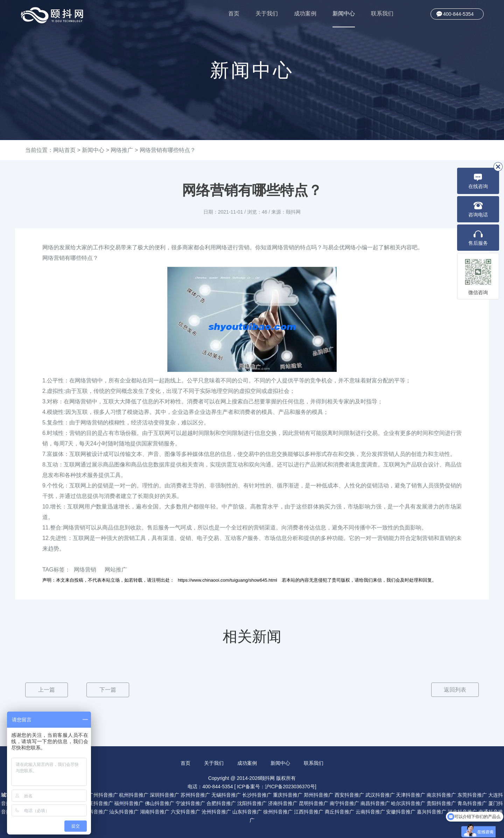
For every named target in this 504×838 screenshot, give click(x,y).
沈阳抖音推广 (252, 803)
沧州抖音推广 (216, 811)
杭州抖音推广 (134, 795)
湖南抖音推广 (155, 811)
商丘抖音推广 (339, 811)
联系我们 (382, 13)
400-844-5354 (458, 14)
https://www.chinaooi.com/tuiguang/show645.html (227, 580)
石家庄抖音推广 (96, 803)
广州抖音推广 (103, 795)
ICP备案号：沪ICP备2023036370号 (276, 786)
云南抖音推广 (370, 811)
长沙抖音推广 (257, 795)
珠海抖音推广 (93, 811)
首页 (234, 13)
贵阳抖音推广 (441, 803)
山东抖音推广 (247, 811)
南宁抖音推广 (344, 803)
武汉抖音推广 (380, 795)
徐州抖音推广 (278, 811)
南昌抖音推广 (375, 803)
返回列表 (455, 690)
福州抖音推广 (129, 803)
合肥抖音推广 (221, 803)
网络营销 (85, 570)
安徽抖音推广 (401, 811)
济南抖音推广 (283, 803)
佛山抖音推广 (160, 803)
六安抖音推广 (185, 811)
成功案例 (305, 13)
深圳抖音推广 (164, 795)
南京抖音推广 (441, 795)
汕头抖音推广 (124, 811)
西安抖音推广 (349, 795)
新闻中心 (344, 19)
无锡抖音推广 (226, 795)
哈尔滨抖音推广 (408, 803)
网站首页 (64, 150)
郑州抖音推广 (318, 795)
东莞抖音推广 (472, 795)
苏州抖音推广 (195, 795)
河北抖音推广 (462, 811)
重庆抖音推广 (288, 795)
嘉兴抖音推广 (432, 811)
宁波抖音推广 (190, 803)
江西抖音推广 (309, 811)
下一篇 (108, 690)
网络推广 (122, 150)
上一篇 (47, 690)
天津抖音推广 (411, 795)
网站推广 (116, 570)
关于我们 (267, 13)
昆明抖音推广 (314, 803)
